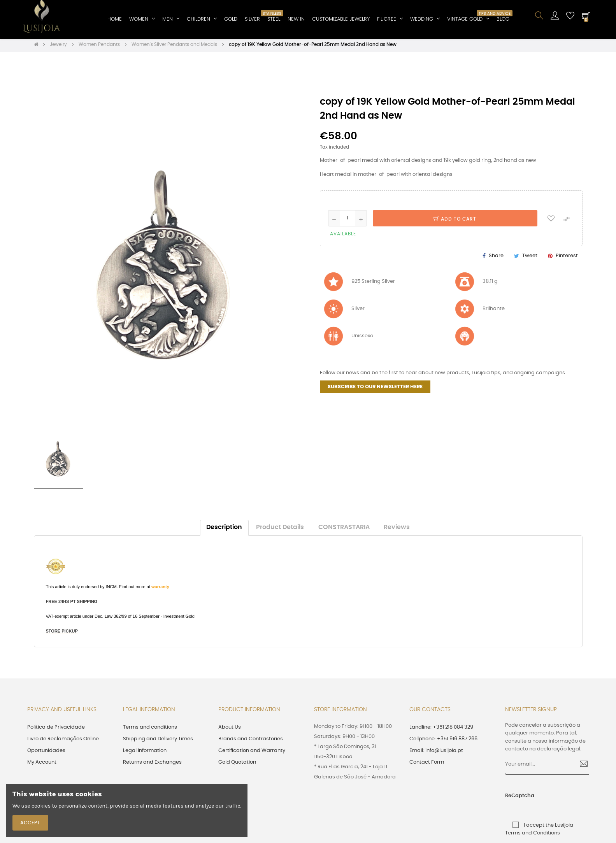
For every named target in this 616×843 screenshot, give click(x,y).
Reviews (397, 530)
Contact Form (427, 765)
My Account (42, 765)
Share (496, 259)
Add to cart (455, 221)
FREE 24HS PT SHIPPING (72, 604)
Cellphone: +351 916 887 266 (443, 742)
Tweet (530, 259)
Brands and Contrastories (251, 742)
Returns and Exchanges (152, 765)
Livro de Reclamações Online (63, 742)
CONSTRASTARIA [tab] (344, 530)
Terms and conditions (150, 730)
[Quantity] (347, 221)
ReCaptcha (514, 798)
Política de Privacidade (56, 730)
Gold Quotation (237, 765)
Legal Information (145, 753)
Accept (30, 823)
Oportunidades (46, 753)
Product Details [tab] (280, 530)
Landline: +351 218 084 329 (441, 730)
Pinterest (567, 259)
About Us (230, 730)
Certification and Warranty (252, 753)
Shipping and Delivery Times (158, 742)
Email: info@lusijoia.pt (436, 753)
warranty (160, 589)
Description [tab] (224, 530)
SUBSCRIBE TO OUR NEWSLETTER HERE (375, 390)
